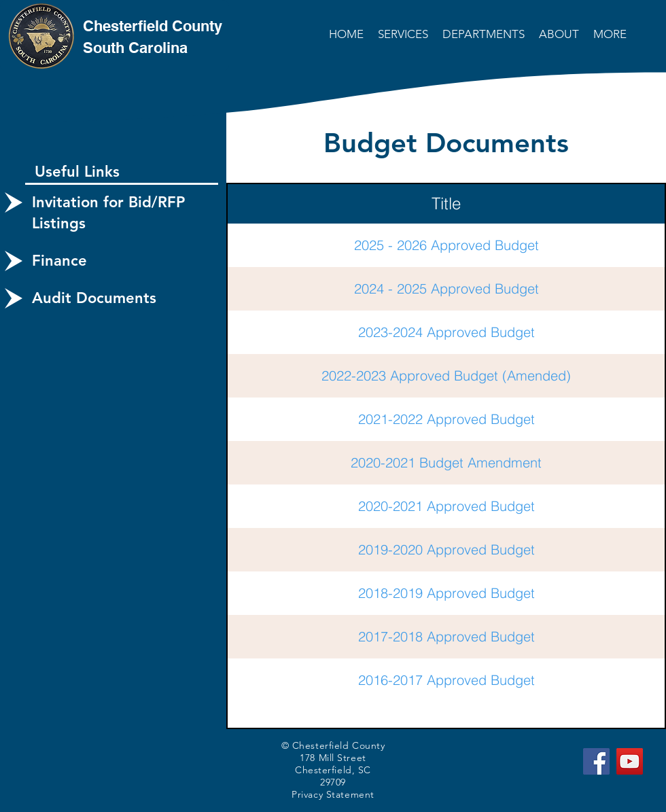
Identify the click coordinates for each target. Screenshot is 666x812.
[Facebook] (596, 761)
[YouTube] (630, 761)
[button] (404, 34)
